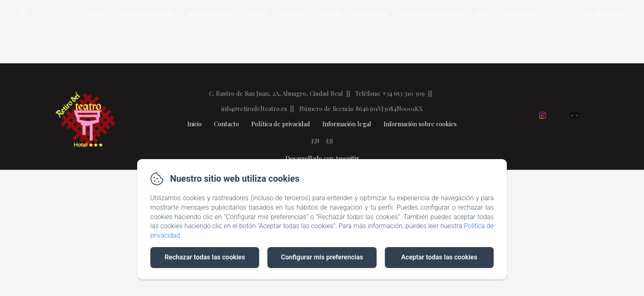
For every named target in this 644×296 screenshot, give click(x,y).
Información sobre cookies (420, 124)
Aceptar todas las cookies (439, 257)
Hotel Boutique (147, 14)
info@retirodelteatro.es (254, 109)
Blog (484, 14)
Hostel (292, 14)
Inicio (98, 14)
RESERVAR (610, 14)
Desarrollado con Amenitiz (322, 158)
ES (330, 141)
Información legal (347, 124)
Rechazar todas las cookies (205, 257)
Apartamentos (210, 14)
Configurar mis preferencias (322, 257)
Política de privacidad (281, 124)
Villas (257, 14)
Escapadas (371, 14)
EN (315, 141)
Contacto (521, 14)
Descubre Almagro (431, 14)
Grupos (329, 14)
